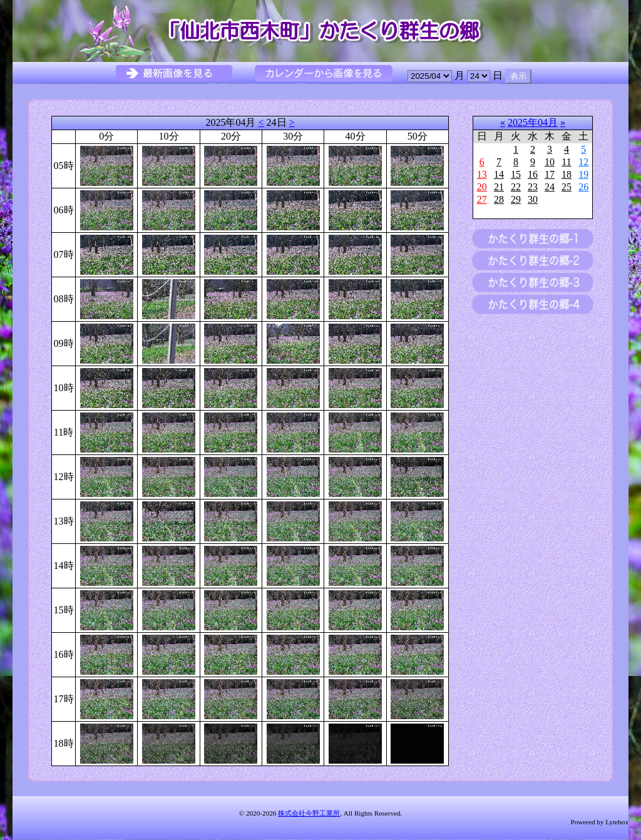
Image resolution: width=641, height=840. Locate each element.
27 (482, 199)
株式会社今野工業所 (309, 813)
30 (533, 199)
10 (550, 162)
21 (499, 187)
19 (583, 174)
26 (583, 187)
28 (499, 199)
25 (567, 187)
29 (516, 199)
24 (550, 187)
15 (516, 174)
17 (550, 174)
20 (482, 187)
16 (533, 174)
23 (533, 187)
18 (567, 174)
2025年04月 (533, 122)
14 (499, 174)
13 (482, 174)
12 (583, 162)
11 (566, 162)
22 (516, 187)
